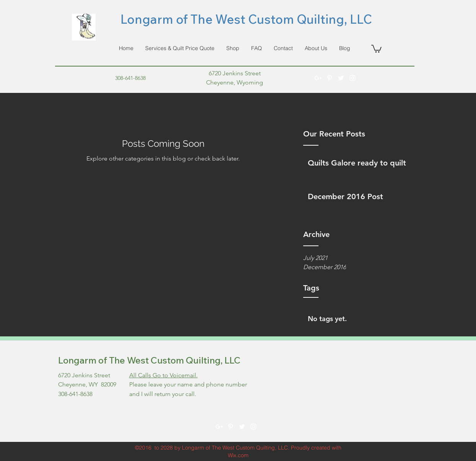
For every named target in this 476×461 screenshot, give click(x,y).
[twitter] (341, 78)
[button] (376, 48)
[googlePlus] (318, 78)
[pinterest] (330, 78)
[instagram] (353, 78)
